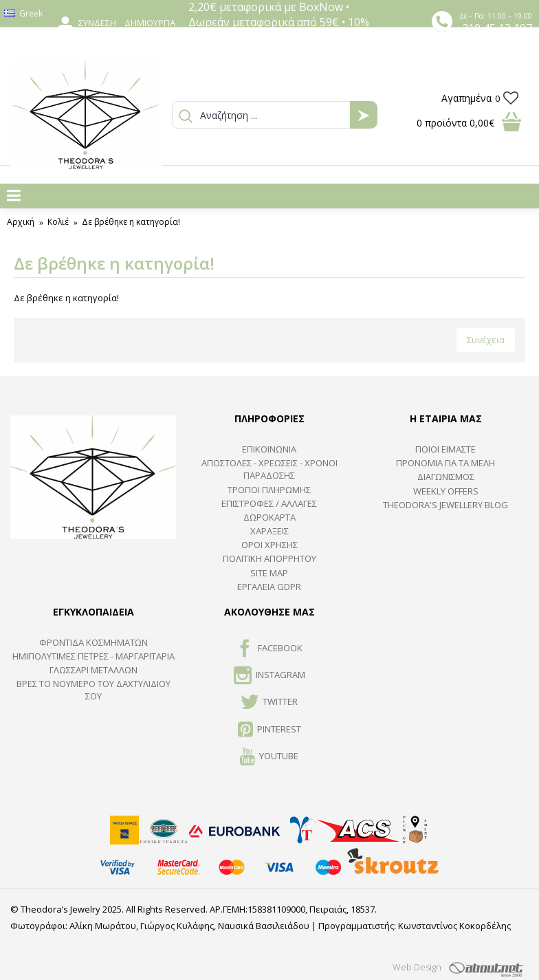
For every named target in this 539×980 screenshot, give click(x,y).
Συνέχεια (486, 340)
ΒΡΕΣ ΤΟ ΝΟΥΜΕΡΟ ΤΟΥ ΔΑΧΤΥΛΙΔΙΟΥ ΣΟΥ (93, 690)
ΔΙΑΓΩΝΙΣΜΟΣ (446, 477)
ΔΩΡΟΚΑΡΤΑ (269, 517)
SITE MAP (269, 573)
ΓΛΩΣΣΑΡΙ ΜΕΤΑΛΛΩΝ (93, 670)
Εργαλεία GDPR (269, 587)
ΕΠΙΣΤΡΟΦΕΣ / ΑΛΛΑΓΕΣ (269, 503)
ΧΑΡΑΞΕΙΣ (269, 531)
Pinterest (269, 730)
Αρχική (21, 222)
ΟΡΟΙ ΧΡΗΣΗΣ (269, 545)
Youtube (269, 757)
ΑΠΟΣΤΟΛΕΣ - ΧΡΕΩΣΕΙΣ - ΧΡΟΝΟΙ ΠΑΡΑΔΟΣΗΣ (269, 469)
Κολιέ (58, 222)
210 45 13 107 (497, 28)
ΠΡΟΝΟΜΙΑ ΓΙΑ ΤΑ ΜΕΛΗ (445, 463)
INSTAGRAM (269, 676)
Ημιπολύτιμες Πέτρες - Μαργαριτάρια (93, 656)
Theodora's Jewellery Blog (445, 505)
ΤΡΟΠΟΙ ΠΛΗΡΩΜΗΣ (269, 490)
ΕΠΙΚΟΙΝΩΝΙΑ (269, 449)
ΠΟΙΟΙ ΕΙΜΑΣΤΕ (445, 449)
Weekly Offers (446, 491)
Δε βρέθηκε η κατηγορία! (131, 222)
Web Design (417, 967)
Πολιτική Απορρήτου (269, 558)
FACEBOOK (269, 649)
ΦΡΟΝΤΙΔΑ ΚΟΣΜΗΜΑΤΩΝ (93, 642)
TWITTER (269, 703)
